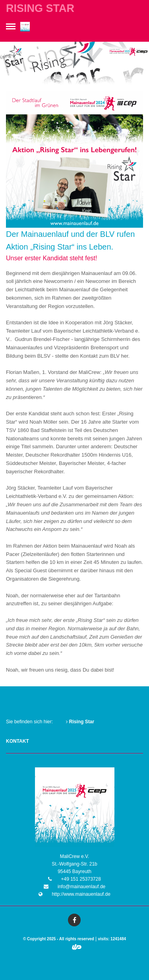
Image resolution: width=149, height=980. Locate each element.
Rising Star (80, 722)
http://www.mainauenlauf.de (80, 894)
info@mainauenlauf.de (81, 887)
